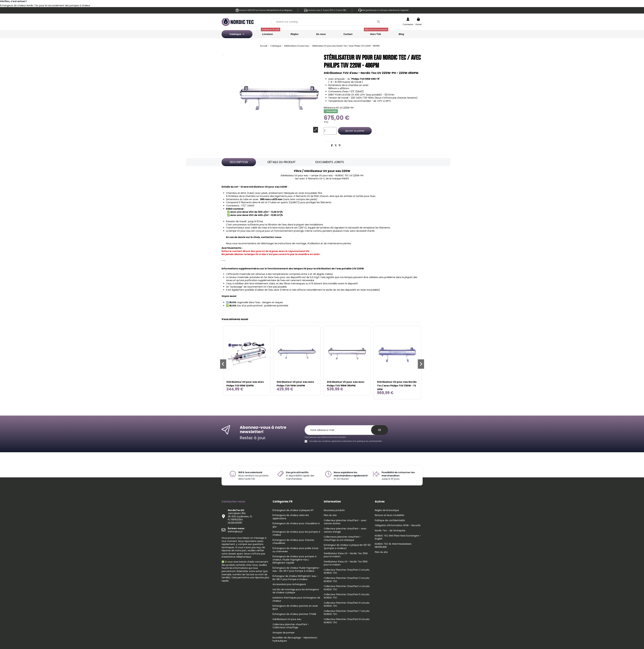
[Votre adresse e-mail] (340, 430)
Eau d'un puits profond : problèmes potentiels (263, 306)
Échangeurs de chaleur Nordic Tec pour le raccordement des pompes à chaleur (45, 5)
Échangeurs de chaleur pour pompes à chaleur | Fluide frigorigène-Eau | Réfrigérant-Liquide (294, 560)
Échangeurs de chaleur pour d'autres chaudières (293, 542)
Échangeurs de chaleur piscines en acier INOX (295, 608)
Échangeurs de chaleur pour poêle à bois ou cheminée (296, 550)
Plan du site (330, 515)
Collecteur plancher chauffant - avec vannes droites (345, 522)
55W (317, 196)
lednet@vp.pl (236, 530)
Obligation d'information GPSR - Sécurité (398, 525)
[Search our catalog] (379, 22)
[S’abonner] (380, 430)
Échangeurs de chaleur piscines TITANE (294, 614)
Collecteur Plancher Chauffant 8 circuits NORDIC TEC (347, 621)
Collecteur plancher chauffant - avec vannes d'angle (345, 530)
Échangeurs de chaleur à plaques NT (293, 510)
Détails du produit (282, 162)
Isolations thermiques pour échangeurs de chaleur (296, 599)
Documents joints (330, 162)
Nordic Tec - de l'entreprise (390, 531)
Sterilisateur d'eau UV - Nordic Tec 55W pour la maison (346, 563)
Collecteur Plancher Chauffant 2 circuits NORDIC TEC (347, 571)
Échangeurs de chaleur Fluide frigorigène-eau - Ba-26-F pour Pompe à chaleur (296, 570)
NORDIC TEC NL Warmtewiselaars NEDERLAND (393, 546)
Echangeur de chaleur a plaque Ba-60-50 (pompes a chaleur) (347, 547)
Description (239, 162)
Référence (330, 108)
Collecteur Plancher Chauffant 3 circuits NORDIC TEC (347, 580)
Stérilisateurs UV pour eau (287, 619)
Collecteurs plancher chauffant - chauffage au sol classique (343, 538)
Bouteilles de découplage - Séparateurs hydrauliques (295, 639)
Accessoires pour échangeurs (289, 584)
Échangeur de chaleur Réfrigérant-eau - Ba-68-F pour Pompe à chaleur (295, 578)
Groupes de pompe (284, 633)
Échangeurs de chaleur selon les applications (291, 517)
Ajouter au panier (355, 131)
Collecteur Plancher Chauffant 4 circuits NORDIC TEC (347, 588)
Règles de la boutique (387, 510)
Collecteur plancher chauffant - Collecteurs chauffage (291, 626)
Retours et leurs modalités (390, 515)
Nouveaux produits (334, 510)
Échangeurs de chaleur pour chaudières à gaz (296, 525)
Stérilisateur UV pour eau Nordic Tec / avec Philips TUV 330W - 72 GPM (397, 386)
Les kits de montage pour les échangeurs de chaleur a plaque (296, 591)
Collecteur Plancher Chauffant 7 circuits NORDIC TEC (347, 613)
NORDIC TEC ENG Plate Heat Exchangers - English (398, 537)
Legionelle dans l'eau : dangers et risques (260, 302)
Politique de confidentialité (390, 520)
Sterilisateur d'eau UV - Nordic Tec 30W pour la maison (346, 555)
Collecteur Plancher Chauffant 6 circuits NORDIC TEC (347, 604)
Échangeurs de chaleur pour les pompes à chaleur (296, 533)
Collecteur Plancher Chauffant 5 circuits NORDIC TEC (347, 596)
